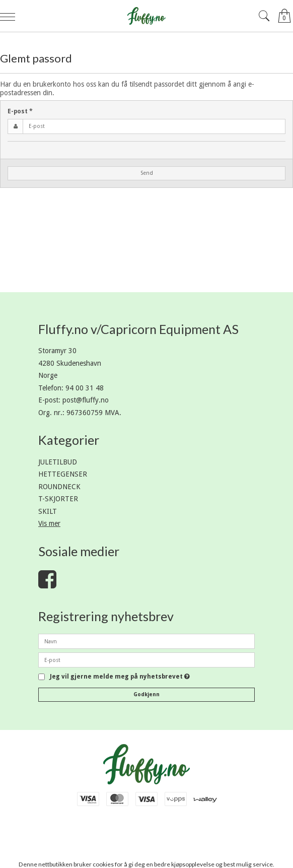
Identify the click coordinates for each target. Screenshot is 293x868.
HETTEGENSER (63, 474)
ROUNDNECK (59, 487)
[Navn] (146, 641)
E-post (20, 111)
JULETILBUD (58, 462)
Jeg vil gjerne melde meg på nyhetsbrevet (120, 677)
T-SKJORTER (58, 499)
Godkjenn (146, 694)
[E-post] (146, 659)
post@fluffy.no (86, 400)
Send (147, 173)
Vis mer (49, 523)
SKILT (48, 511)
